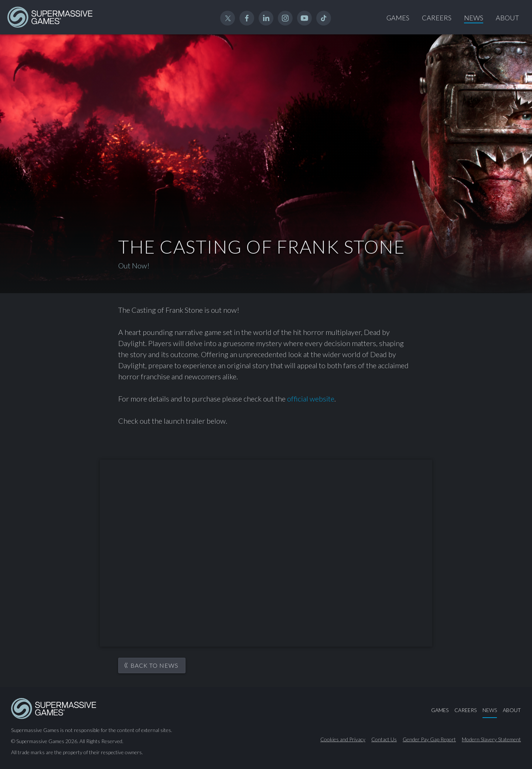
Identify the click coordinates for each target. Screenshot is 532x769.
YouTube (304, 18)
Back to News (154, 665)
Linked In (266, 18)
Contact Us (384, 739)
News (474, 18)
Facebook (247, 18)
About (507, 18)
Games (398, 18)
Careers (437, 18)
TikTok (324, 18)
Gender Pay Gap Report (429, 739)
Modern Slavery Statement (491, 739)
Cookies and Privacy (343, 739)
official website (311, 399)
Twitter (228, 18)
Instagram (285, 18)
